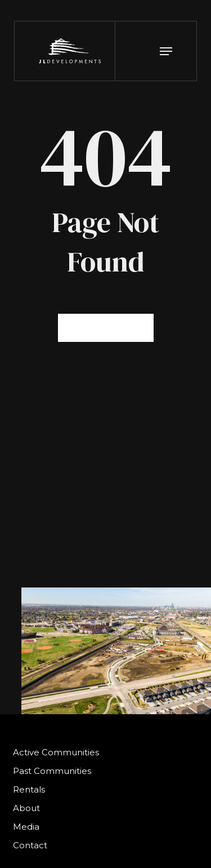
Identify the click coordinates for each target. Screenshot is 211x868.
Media (26, 827)
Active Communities (56, 752)
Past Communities (52, 771)
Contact (30, 845)
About (26, 808)
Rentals (29, 789)
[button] (166, 51)
